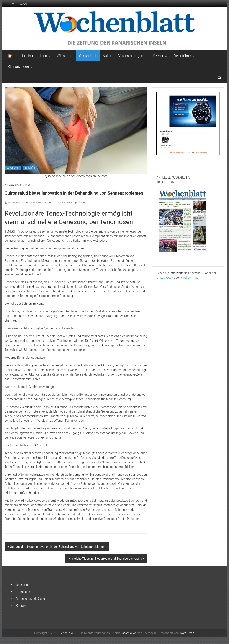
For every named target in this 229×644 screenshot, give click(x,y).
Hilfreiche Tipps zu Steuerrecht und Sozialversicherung (105, 559)
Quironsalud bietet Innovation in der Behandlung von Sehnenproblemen (58, 547)
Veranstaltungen (131, 56)
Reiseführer (182, 56)
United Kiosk (165, 278)
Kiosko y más (190, 278)
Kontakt (21, 606)
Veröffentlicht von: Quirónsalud (25, 203)
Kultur (107, 56)
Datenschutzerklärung (30, 599)
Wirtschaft (65, 56)
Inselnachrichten (34, 56)
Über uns (22, 585)
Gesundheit (88, 56)
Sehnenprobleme (76, 203)
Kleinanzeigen (18, 67)
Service (158, 56)
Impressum (23, 592)
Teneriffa (30, 168)
